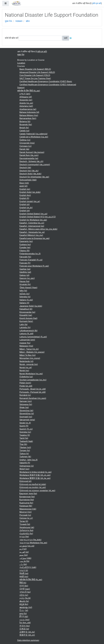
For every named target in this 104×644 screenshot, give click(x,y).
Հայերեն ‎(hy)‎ (26, 534)
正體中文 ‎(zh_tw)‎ (27, 632)
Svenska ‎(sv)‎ (25, 432)
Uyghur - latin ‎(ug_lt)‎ (29, 460)
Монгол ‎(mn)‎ (26, 512)
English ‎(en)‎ (25, 189)
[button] (71, 38)
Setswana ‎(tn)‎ (26, 404)
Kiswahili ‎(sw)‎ (26, 315)
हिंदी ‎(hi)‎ (23, 583)
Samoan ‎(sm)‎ (26, 401)
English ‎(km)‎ (25, 195)
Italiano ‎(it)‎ (24, 303)
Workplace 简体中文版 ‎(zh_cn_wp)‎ (35, 475)
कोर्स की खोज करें (12, 38)
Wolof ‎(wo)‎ (24, 469)
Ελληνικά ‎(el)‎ (25, 481)
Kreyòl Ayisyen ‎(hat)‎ (28, 318)
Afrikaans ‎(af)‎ (26, 97)
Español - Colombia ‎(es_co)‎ (32, 223)
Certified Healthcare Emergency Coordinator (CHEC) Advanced (48, 85)
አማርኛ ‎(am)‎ (25, 94)
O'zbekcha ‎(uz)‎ (26, 377)
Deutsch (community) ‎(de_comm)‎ (35, 165)
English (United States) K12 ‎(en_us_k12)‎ (38, 217)
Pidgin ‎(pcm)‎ (25, 383)
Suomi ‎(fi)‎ (24, 426)
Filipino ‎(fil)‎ (25, 251)
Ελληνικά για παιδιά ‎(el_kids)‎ (33, 484)
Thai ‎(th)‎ (23, 444)
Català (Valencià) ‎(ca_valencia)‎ (33, 134)
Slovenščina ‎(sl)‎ (27, 414)
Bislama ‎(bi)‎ (25, 122)
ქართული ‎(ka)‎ (26, 530)
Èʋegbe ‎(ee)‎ (25, 248)
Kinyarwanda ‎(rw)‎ (27, 312)
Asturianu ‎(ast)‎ (26, 106)
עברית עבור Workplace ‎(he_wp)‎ (33, 543)
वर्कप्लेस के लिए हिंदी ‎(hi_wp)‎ (29, 91)
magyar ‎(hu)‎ (25, 343)
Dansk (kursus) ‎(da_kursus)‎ (32, 152)
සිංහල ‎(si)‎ (24, 610)
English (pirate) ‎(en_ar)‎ (30, 201)
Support (21, 88)
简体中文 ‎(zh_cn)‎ (27, 635)
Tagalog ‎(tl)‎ (25, 435)
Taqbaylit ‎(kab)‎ (26, 441)
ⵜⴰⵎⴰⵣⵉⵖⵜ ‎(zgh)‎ (28, 567)
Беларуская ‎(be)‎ (27, 497)
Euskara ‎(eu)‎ (25, 245)
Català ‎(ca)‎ (24, 131)
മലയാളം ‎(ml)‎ (26, 607)
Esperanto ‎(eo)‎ (26, 241)
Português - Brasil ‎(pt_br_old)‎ (33, 389)
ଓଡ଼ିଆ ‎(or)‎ (24, 595)
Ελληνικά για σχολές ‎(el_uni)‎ (33, 487)
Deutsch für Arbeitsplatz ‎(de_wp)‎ (34, 177)
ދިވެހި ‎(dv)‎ (23, 564)
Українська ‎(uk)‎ (27, 527)
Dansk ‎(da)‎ (24, 149)
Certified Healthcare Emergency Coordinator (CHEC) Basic (46, 81)
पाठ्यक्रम (19, 21)
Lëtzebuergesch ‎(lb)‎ (28, 331)
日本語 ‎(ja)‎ (24, 629)
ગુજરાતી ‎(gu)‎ (25, 592)
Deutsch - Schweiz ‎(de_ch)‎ (31, 161)
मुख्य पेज (8, 21)
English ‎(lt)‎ (24, 198)
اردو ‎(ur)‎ (23, 549)
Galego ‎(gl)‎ (24, 275)
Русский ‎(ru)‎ (25, 515)
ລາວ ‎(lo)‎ (23, 614)
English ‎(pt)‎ (25, 211)
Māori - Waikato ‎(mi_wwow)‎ (32, 352)
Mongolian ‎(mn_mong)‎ (30, 358)
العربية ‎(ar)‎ (24, 552)
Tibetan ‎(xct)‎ (25, 447)
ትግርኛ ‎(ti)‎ (24, 570)
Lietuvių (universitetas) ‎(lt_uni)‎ (33, 337)
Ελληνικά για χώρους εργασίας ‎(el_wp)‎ (37, 491)
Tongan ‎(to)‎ (25, 450)
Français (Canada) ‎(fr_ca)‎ (31, 260)
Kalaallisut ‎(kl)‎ (26, 309)
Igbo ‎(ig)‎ (23, 291)
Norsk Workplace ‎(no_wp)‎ (31, 374)
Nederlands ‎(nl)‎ (26, 361)
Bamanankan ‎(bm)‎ (28, 118)
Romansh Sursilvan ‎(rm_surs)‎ (33, 398)
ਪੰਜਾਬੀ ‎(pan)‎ (25, 589)
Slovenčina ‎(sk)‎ (26, 411)
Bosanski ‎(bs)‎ (26, 125)
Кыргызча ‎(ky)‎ (26, 503)
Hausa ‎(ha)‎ (25, 281)
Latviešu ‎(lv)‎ (25, 327)
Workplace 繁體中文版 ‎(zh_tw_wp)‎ (35, 478)
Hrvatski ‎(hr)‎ (25, 284)
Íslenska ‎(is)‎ (25, 297)
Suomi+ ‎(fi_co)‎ (26, 429)
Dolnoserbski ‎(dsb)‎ (28, 180)
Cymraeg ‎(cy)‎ (25, 146)
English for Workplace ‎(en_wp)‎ (33, 220)
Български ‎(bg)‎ (27, 500)
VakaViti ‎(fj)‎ (25, 463)
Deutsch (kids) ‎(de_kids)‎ (30, 174)
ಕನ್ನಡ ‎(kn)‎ (24, 604)
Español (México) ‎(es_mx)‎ (31, 235)
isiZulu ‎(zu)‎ (25, 294)
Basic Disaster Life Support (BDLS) (35, 69)
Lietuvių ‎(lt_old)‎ (26, 334)
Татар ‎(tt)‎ (24, 521)
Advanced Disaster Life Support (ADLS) (37, 72)
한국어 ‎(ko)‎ (25, 626)
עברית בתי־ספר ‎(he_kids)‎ (30, 540)
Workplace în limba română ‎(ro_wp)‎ (36, 472)
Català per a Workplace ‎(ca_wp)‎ (34, 137)
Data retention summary (28, 640)
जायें (66, 38)
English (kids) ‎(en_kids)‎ (30, 192)
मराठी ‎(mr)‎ (24, 577)
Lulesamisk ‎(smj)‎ (27, 340)
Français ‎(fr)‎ (25, 263)
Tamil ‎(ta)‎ (24, 438)
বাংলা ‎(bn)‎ (24, 586)
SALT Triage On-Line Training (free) (35, 78)
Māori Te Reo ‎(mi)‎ (28, 355)
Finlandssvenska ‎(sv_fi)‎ (30, 254)
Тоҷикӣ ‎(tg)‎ (25, 524)
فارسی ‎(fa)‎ (24, 561)
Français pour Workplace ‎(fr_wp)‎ (34, 266)
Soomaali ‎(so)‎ (26, 417)
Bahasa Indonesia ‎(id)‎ (29, 112)
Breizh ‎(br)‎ (24, 128)
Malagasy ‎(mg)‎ (26, 346)
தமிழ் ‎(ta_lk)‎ (25, 598)
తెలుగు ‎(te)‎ (24, 601)
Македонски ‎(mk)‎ (28, 509)
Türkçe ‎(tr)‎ (24, 454)
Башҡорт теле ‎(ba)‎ (28, 494)
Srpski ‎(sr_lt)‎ (25, 423)
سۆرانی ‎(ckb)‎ (25, 558)
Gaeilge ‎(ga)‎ (25, 269)
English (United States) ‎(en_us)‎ (33, 214)
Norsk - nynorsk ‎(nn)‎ (29, 364)
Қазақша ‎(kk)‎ (26, 506)
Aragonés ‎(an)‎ (26, 100)
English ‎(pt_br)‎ (26, 208)
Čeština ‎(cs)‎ (25, 140)
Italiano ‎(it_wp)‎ (26, 300)
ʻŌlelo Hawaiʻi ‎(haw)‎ (28, 288)
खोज (28, 21)
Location (21, 63)
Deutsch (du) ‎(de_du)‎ (29, 171)
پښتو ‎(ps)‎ (24, 555)
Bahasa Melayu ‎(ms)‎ (29, 115)
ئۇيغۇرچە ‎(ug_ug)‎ (27, 546)
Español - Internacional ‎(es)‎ (32, 226)
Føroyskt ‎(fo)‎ (25, 257)
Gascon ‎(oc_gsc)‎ (27, 278)
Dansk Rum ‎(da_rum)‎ (29, 155)
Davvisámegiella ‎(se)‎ (29, 158)
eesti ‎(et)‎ (23, 186)
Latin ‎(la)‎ (23, 324)
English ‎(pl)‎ (25, 204)
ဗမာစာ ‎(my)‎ (24, 620)
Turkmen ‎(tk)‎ (25, 457)
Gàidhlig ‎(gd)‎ (25, 272)
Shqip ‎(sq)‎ (24, 407)
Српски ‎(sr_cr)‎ (26, 518)
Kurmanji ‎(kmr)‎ (26, 321)
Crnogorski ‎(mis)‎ (27, 143)
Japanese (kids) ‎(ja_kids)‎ (31, 306)
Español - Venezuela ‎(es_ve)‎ (32, 232)
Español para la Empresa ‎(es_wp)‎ (35, 238)
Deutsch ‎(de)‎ (25, 168)
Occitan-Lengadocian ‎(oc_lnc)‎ (33, 380)
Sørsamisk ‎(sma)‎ (27, 420)
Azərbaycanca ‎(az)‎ (28, 109)
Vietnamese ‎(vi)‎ (27, 466)
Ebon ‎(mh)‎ (24, 183)
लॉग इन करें (97, 3)
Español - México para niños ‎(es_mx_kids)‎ (38, 229)
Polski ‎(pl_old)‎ (26, 386)
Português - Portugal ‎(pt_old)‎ (33, 392)
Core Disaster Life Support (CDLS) (35, 75)
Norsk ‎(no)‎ (24, 371)
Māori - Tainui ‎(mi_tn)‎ (29, 349)
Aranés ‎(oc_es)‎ (26, 103)
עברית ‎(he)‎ (24, 537)
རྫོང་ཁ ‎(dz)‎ (24, 617)
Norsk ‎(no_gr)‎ (26, 368)
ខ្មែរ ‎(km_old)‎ (25, 623)
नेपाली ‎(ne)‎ (24, 573)
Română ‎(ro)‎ (25, 395)
